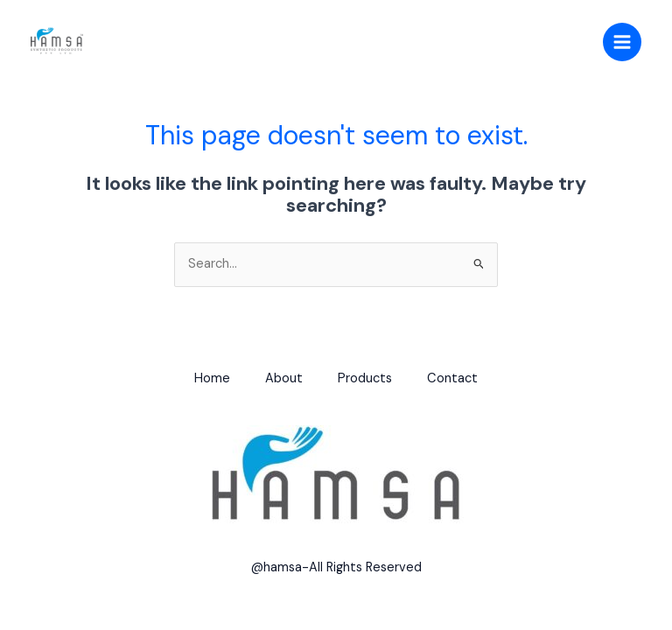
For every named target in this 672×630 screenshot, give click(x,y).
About (284, 378)
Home (212, 378)
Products (365, 378)
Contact (452, 378)
